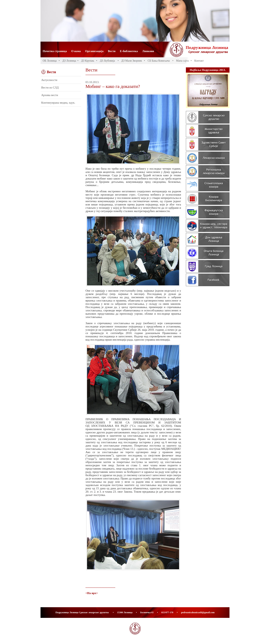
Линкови (148, 51)
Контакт (199, 61)
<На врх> (92, 593)
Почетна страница (55, 51)
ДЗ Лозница (69, 61)
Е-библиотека (129, 51)
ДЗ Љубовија (107, 61)
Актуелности (49, 80)
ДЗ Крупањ (88, 61)
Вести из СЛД (50, 88)
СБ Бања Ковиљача (159, 61)
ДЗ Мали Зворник (132, 61)
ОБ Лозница (50, 61)
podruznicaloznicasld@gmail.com (198, 612)
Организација (94, 51)
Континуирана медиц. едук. (58, 103)
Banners (208, 181)
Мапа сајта (182, 61)
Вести (112, 51)
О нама (76, 51)
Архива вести (50, 95)
